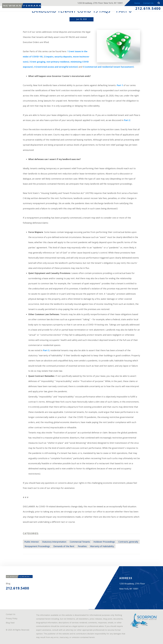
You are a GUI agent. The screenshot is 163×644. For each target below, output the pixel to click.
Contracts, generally (128, 542)
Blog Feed (10, 623)
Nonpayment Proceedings (37, 547)
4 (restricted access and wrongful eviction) (56, 67)
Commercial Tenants (80, 542)
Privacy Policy (12, 619)
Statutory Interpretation (54, 542)
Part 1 (120, 86)
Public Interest (32, 542)
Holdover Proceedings (104, 542)
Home (135, 4)
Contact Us (147, 4)
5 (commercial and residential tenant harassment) (108, 67)
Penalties (82, 547)
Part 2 (127, 121)
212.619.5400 (148, 9)
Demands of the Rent (64, 547)
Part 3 (46, 351)
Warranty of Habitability (102, 547)
